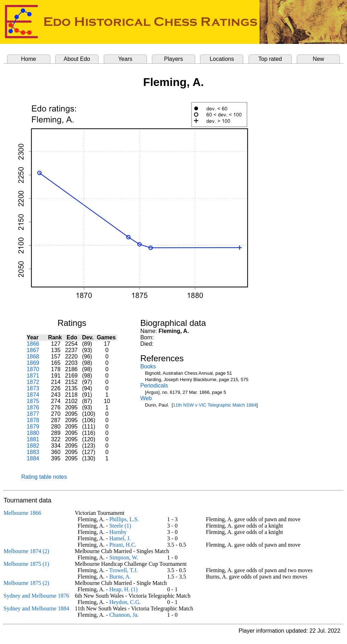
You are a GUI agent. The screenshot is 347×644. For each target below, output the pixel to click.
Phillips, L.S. (124, 519)
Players (173, 59)
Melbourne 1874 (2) (26, 551)
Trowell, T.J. (123, 570)
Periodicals (154, 386)
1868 (33, 356)
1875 (33, 401)
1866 (33, 344)
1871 (33, 376)
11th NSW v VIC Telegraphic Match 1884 (215, 405)
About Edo (77, 59)
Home (29, 59)
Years (125, 59)
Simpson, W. (124, 557)
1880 (33, 433)
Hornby (118, 532)
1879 (33, 427)
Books (148, 366)
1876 (33, 407)
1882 (33, 446)
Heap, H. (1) (124, 589)
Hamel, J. (120, 538)
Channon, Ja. (124, 615)
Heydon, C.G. (125, 602)
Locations (222, 59)
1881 (33, 439)
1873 (33, 388)
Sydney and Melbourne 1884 (36, 608)
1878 (33, 420)
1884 (33, 458)
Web (146, 398)
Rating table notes (44, 477)
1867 (33, 350)
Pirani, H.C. (123, 545)
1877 (33, 414)
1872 (33, 382)
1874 (33, 395)
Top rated (270, 59)
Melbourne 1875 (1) (26, 564)
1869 (33, 363)
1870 (33, 369)
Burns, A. (120, 577)
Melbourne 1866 (22, 513)
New (318, 59)
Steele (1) (120, 526)
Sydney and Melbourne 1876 (36, 596)
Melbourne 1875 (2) (26, 583)
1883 (33, 452)
